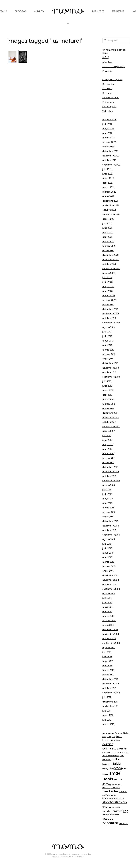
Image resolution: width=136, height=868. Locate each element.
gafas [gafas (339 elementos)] (118, 768)
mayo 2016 (108, 499)
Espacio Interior (111, 98)
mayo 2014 (108, 607)
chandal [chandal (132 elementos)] (123, 749)
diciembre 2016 (110, 467)
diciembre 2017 (110, 413)
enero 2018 (108, 408)
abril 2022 (107, 183)
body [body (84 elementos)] (113, 737)
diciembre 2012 (110, 679)
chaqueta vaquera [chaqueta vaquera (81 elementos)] (110, 756)
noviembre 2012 (111, 684)
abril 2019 (107, 345)
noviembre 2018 (111, 368)
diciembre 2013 (110, 630)
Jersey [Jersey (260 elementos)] (107, 784)
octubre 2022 (109, 160)
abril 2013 (107, 666)
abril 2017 (107, 449)
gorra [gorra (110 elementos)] (125, 768)
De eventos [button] (20, 11)
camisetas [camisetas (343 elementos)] (110, 748)
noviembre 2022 (111, 156)
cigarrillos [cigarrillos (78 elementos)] (121, 756)
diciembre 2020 (110, 255)
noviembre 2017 (111, 417)
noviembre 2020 (111, 260)
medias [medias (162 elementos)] (106, 788)
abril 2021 (107, 237)
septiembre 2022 (111, 165)
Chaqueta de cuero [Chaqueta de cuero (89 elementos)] (120, 753)
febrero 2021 (109, 246)
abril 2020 (108, 291)
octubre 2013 (109, 639)
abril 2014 (107, 612)
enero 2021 (108, 251)
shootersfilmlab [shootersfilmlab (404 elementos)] (115, 802)
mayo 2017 (108, 445)
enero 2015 (108, 571)
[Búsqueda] (116, 40)
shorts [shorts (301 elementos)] (107, 807)
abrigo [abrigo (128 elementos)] (106, 733)
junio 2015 (107, 548)
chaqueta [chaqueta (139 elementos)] (107, 752)
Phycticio (107, 71)
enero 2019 (108, 359)
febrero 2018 (109, 404)
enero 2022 (108, 196)
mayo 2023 (108, 129)
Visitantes (108, 111)
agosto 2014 (109, 593)
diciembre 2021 (110, 201)
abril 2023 (107, 133)
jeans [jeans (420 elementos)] (118, 779)
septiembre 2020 (111, 269)
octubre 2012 (109, 688)
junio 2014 (107, 602)
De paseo (107, 89)
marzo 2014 (108, 616)
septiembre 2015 (111, 535)
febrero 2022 (109, 192)
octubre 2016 (109, 476)
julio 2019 (107, 332)
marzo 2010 (108, 724)
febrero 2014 (109, 621)
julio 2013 (107, 652)
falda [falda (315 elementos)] (117, 764)
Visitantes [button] (39, 11)
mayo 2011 (108, 715)
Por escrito (108, 102)
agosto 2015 (109, 539)
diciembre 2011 (110, 702)
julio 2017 (107, 436)
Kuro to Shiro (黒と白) (113, 67)
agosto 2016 (109, 485)
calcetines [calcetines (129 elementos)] (115, 740)
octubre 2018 (109, 372)
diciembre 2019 (110, 309)
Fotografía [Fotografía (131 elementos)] (108, 768)
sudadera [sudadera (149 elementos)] (107, 811)
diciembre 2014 (110, 575)
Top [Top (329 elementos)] (126, 811)
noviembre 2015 (111, 526)
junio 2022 (107, 174)
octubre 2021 (109, 210)
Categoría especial (112, 80)
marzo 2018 (108, 399)
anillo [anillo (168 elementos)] (126, 733)
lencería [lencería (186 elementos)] (117, 784)
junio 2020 (108, 282)
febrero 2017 (109, 458)
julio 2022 (107, 169)
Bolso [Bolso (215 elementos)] (119, 736)
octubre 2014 (109, 584)
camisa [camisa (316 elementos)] (108, 744)
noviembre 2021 (111, 205)
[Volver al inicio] (68, 11)
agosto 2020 (109, 273)
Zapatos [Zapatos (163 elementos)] (124, 824)
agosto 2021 (109, 219)
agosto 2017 (109, 431)
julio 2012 (107, 697)
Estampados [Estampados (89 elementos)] (107, 764)
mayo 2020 (108, 287)
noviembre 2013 (111, 634)
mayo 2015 (108, 553)
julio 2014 (107, 598)
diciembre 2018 (110, 363)
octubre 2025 (109, 120)
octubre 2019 (109, 318)
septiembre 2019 (111, 323)
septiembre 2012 (111, 693)
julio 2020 (107, 278)
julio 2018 (107, 381)
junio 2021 (107, 228)
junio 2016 (107, 494)
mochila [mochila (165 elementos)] (115, 788)
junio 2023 (107, 124)
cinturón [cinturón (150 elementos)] (107, 760)
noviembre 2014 (111, 580)
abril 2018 (107, 395)
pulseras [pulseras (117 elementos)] (123, 792)
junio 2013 (107, 657)
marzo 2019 (108, 350)
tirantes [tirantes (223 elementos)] (117, 811)
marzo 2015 (108, 562)
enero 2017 (108, 463)
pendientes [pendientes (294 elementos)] (110, 791)
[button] (68, 24)
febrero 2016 (109, 512)
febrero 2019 (109, 354)
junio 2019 (107, 336)
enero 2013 (108, 675)
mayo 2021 (108, 232)
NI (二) (106, 58)
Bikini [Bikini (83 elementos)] (104, 737)
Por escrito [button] (98, 11)
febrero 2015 (109, 566)
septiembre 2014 (111, 589)
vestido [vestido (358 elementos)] (108, 819)
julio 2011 (107, 711)
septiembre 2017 (111, 427)
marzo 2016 (108, 508)
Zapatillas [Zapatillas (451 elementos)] (110, 823)
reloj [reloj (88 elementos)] (104, 795)
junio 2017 (107, 440)
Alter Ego (107, 62)
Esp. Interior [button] (118, 11)
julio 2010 (107, 720)
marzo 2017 (108, 454)
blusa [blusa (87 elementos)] (109, 737)
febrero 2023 (109, 142)
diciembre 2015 (110, 521)
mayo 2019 (108, 341)
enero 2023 (108, 147)
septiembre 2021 (111, 214)
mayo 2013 (108, 661)
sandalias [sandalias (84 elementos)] (120, 798)
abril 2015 (107, 557)
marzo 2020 (109, 296)
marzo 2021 (108, 241)
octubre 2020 (109, 264)
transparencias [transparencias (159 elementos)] (111, 815)
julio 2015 (107, 544)
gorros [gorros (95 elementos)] (105, 774)
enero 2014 (108, 625)
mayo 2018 (108, 390)
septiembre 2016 (111, 481)
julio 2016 (107, 490)
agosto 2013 (109, 648)
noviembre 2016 (111, 472)
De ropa (107, 93)
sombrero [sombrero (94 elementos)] (116, 807)
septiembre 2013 (111, 643)
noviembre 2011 (110, 706)
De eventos (108, 84)
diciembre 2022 (110, 151)
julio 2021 (107, 223)
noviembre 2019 (111, 314)
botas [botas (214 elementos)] (106, 740)
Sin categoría (109, 107)
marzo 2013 (108, 670)
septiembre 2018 (111, 377)
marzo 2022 (109, 187)
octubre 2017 (109, 422)
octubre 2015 (109, 530)
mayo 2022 (108, 178)
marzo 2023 (109, 138)
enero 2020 (108, 305)
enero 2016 (108, 517)
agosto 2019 (109, 327)
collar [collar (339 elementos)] (116, 759)
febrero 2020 (109, 300)
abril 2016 (107, 503)
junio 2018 (107, 386)
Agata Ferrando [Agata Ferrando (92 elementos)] (116, 733)
